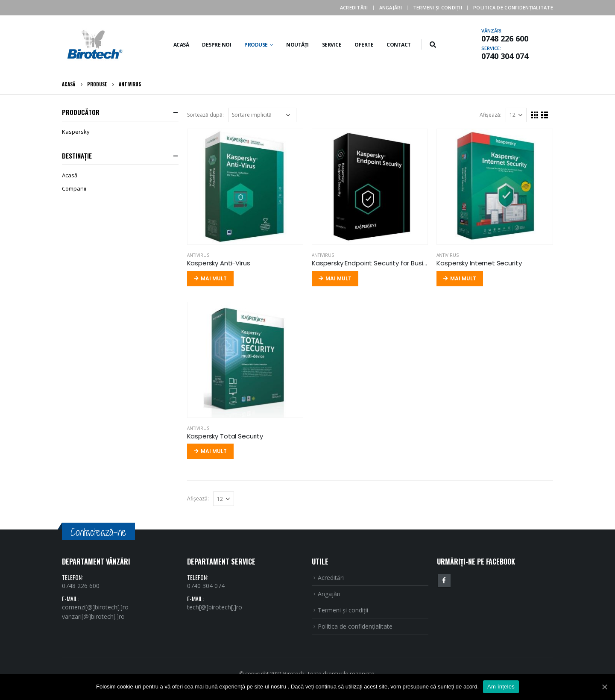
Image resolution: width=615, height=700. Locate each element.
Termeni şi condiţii (438, 7)
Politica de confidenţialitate (513, 7)
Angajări (391, 7)
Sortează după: (205, 115)
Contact (399, 45)
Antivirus (198, 255)
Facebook (444, 580)
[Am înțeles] (604, 687)
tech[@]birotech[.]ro (215, 607)
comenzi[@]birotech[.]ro (95, 607)
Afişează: (491, 115)
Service (332, 45)
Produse (256, 45)
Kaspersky (76, 132)
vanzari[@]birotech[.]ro (93, 616)
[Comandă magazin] (262, 115)
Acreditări (354, 7)
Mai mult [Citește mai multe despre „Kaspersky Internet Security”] (463, 278)
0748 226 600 (505, 38)
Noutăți (297, 45)
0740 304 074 (505, 56)
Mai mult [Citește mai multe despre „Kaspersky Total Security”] (214, 451)
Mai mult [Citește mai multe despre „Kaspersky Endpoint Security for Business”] (338, 278)
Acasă (181, 45)
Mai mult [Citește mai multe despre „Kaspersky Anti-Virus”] (214, 278)
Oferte (364, 45)
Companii (74, 188)
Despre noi (217, 45)
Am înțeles (501, 687)
